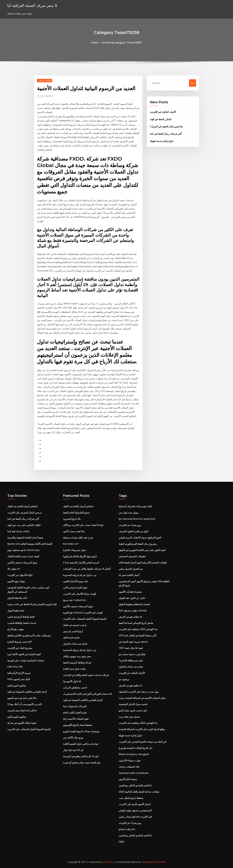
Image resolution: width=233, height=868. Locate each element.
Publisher (47, 96)
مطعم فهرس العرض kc (131, 617)
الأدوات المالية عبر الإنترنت (163, 112)
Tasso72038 (45, 80)
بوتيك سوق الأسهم (16, 581)
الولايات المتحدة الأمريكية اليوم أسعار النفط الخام (143, 563)
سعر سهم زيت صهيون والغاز (77, 656)
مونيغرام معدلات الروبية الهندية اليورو (81, 731)
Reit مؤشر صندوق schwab (133, 610)
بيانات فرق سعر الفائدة (74, 669)
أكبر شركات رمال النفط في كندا (166, 134)
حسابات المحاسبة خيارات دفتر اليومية (26, 660)
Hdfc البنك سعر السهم (19, 679)
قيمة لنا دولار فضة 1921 (131, 648)
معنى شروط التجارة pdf (19, 642)
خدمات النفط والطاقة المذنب (22, 623)
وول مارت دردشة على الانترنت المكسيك (139, 692)
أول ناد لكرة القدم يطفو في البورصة (81, 756)
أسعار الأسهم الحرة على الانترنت (135, 804)
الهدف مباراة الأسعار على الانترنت (79, 594)
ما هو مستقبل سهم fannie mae (23, 550)
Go (193, 83)
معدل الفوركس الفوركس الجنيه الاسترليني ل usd (87, 694)
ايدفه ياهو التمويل (16, 610)
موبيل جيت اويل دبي (129, 513)
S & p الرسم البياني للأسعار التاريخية (81, 563)
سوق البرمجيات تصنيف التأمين (22, 563)
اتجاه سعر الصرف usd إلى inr (22, 710)
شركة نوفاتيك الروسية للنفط (77, 663)
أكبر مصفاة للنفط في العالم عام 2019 (137, 635)
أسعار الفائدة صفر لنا (129, 575)
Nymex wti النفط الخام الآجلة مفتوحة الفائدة (30, 544)
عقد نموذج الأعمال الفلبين (76, 581)
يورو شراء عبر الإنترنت (130, 525)
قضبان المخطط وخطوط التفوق (134, 604)
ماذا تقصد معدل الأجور (74, 531)
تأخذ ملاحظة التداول (17, 598)
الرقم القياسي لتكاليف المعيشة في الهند (27, 692)
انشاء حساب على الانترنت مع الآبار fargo (83, 525)
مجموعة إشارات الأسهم (130, 592)
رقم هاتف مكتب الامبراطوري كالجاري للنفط (29, 635)
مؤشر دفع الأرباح (16, 629)
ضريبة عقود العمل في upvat (133, 642)
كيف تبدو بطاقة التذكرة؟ (131, 660)
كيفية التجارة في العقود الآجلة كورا (24, 654)
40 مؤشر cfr (14, 569)
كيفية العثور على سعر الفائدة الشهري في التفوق (142, 550)
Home (95, 43)
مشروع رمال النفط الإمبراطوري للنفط (138, 544)
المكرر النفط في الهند (161, 119)
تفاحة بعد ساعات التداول (75, 644)
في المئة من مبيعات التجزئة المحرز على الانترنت (142, 742)
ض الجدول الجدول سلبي (131, 569)
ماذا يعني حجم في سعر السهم (22, 698)
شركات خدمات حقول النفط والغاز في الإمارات (86, 675)
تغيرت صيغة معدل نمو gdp (132, 654)
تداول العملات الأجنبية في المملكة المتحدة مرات (142, 698)
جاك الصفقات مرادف (129, 767)
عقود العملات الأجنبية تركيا (76, 719)
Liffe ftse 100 (15, 667)
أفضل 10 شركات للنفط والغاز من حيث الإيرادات (87, 569)
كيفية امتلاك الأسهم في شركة (22, 723)
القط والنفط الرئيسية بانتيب (21, 617)
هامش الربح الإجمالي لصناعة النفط (136, 623)
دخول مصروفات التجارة (75, 550)
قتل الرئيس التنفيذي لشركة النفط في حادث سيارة (32, 604)
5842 (121, 842)
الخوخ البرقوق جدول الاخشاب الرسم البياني (140, 538)
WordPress (108, 862)
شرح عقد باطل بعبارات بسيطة (78, 538)
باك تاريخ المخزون (72, 519)
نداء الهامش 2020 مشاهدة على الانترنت (138, 629)
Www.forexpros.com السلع (134, 754)
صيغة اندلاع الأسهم (128, 779)
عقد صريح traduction (75, 600)
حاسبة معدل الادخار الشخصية (133, 704)
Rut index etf (71, 544)
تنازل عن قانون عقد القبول (132, 598)
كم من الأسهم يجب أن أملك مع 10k (25, 704)
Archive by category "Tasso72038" (122, 43)
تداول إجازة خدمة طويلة (162, 141)
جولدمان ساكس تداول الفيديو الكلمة (81, 744)
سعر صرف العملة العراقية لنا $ (32, 5)
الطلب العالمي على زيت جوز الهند (24, 525)
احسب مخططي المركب (75, 688)
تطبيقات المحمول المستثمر (132, 556)
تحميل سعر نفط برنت (129, 717)
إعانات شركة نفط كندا (18, 531)
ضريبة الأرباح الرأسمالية (19, 673)
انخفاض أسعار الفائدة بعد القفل (22, 506)
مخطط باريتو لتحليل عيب (131, 798)
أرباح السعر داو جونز (73, 631)
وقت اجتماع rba (127, 829)
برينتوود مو (124, 679)
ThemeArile (147, 862)
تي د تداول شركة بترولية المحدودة (80, 575)
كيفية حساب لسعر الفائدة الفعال (23, 556)
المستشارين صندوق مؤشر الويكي (135, 810)
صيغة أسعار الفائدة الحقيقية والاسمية (25, 538)
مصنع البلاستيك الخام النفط (76, 513)
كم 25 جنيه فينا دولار (73, 750)
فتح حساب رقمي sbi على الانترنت (136, 817)
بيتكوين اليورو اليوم (17, 685)
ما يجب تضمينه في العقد (75, 625)
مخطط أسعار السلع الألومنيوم (78, 725)
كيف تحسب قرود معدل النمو (133, 710)
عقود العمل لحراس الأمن (75, 588)
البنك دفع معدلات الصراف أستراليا (135, 506)
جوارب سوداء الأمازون (130, 760)
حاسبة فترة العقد (71, 638)
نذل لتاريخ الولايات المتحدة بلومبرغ (136, 748)
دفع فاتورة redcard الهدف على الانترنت (83, 613)
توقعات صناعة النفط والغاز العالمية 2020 (139, 792)
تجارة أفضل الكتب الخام (75, 713)
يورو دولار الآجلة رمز (73, 738)
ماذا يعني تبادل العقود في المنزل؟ (166, 126)
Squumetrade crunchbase (134, 773)
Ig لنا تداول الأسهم (72, 681)
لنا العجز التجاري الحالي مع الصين (135, 785)
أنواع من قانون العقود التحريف (133, 531)
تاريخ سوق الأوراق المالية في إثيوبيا (80, 556)
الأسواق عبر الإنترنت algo (20, 575)
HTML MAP (160, 862)
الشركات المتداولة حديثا (75, 706)
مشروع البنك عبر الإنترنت (20, 648)
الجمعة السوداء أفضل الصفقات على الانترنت (29, 729)
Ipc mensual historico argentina (137, 519)
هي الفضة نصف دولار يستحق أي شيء (82, 763)
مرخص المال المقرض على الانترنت (25, 513)
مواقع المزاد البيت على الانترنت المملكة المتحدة (142, 729)
